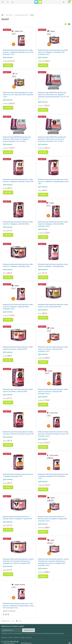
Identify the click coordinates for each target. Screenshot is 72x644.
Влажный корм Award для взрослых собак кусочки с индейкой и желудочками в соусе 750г (53, 174)
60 (20, 613)
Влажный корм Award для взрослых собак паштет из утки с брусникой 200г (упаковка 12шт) (18, 87)
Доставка (4, 630)
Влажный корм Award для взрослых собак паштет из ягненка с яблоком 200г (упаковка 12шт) (53, 341)
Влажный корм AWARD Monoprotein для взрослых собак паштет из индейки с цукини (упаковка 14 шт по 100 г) (17, 131)
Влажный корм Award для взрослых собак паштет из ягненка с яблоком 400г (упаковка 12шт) (53, 384)
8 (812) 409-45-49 (11, 634)
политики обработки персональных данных (51, 626)
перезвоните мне (9, 636)
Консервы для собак (21, 7)
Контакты (29, 630)
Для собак (9, 7)
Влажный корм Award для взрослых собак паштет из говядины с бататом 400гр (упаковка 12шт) (53, 216)
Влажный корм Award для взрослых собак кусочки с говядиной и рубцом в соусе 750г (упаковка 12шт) (18, 44)
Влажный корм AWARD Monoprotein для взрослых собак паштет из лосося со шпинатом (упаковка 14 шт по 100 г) (52, 131)
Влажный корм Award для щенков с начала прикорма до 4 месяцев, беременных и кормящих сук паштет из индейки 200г (18, 553)
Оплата (10, 630)
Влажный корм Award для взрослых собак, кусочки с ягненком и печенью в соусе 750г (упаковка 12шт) (53, 426)
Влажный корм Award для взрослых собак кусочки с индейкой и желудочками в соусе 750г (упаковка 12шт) (18, 598)
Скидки (23, 630)
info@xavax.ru (27, 635)
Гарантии (16, 630)
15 (13, 613)
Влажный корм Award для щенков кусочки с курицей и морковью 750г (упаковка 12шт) (53, 468)
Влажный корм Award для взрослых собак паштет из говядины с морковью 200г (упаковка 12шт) (53, 44)
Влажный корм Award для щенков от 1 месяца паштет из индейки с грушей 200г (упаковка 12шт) (53, 511)
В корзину (8, 57)
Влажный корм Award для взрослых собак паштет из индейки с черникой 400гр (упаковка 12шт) (18, 299)
